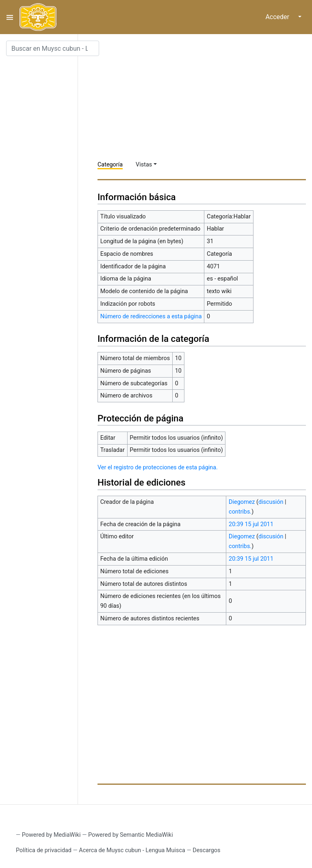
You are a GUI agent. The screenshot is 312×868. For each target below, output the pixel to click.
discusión (271, 502)
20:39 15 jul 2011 (251, 524)
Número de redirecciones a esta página (151, 316)
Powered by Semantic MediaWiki (131, 835)
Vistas (144, 165)
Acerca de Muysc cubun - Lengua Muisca (132, 850)
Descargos (206, 850)
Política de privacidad (44, 850)
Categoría (110, 165)
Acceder (277, 17)
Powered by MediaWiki (51, 835)
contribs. (240, 512)
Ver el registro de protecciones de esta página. (158, 467)
